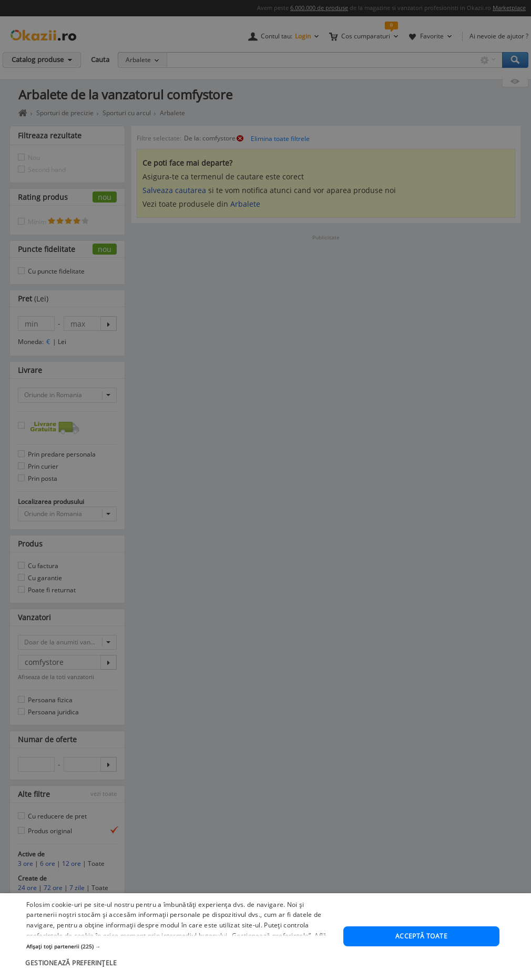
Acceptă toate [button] (421, 936)
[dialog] (265, 937)
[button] (180, 946)
